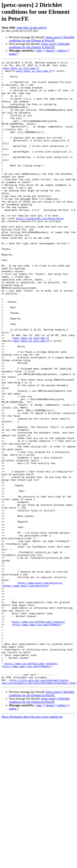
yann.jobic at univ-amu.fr (32, 28)
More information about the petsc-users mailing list (32, 841)
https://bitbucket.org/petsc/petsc (40, 250)
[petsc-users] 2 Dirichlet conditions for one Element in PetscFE (42, 39)
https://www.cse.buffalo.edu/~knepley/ (39, 734)
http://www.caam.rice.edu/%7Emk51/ (37, 737)
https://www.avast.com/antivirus (40, 687)
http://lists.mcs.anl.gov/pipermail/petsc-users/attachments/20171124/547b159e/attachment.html (38, 806)
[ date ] (39, 51)
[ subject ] (62, 51)
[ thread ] (50, 51)
